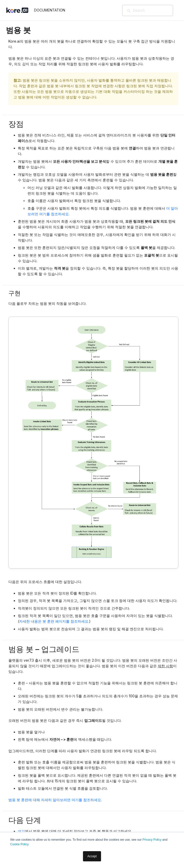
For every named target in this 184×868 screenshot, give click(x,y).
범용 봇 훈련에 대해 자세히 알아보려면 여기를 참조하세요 (55, 800)
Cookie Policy (19, 844)
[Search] (155, 10)
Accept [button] (92, 856)
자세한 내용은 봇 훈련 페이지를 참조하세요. (54, 621)
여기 (21, 831)
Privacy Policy (152, 840)
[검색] (129, 11)
